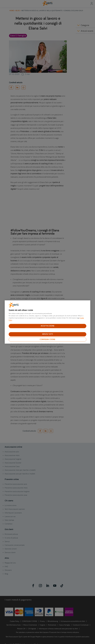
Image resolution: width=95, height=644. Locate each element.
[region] (47, 322)
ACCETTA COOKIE (47, 326)
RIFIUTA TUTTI (48, 334)
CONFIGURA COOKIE (47, 339)
